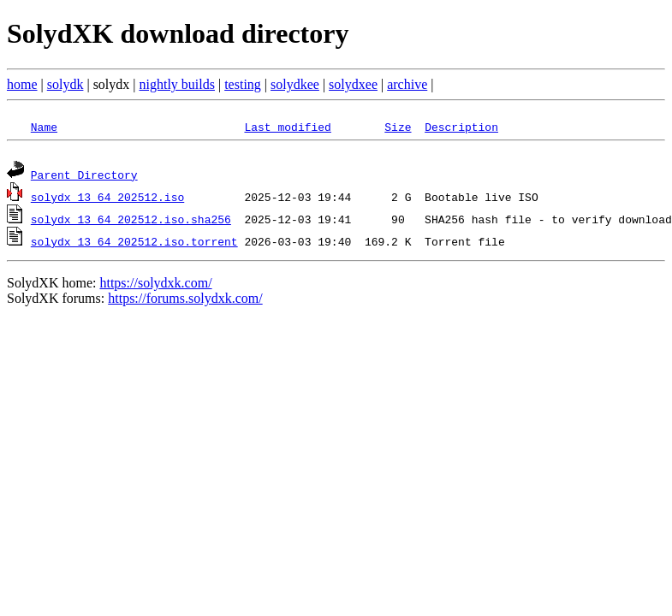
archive (407, 84)
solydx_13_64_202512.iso (107, 199)
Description (461, 127)
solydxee (353, 84)
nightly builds (177, 84)
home (22, 84)
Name (44, 127)
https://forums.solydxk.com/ (185, 301)
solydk (65, 84)
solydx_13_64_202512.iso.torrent (134, 244)
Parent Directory (84, 177)
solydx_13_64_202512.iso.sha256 (131, 222)
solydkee (295, 84)
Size (398, 127)
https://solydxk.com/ (155, 285)
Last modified (287, 127)
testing (243, 84)
